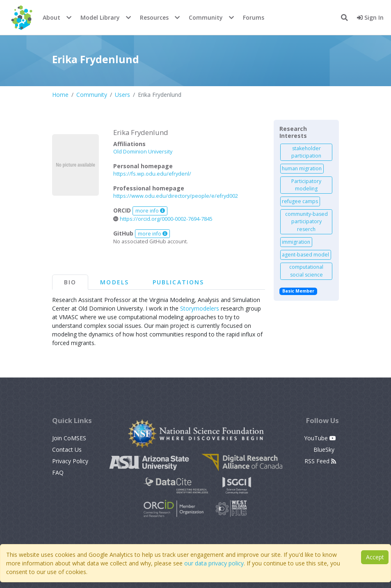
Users (122, 95)
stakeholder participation (306, 152)
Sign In (370, 17)
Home (60, 95)
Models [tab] (114, 282)
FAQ (58, 472)
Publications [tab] (178, 282)
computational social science (306, 271)
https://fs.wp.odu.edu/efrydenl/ (152, 174)
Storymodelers (200, 308)
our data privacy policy (214, 563)
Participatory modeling (306, 185)
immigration (296, 242)
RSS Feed (320, 461)
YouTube (320, 438)
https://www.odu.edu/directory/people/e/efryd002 (176, 196)
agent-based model (305, 255)
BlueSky (325, 450)
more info (150, 211)
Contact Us (67, 450)
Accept (375, 557)
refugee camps (300, 201)
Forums (254, 17)
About (51, 17)
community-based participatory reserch (306, 222)
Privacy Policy (70, 461)
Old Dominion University (143, 152)
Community (206, 17)
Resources (154, 17)
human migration (302, 168)
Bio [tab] (70, 282)
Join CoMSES (69, 438)
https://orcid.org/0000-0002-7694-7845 (163, 219)
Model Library (100, 17)
